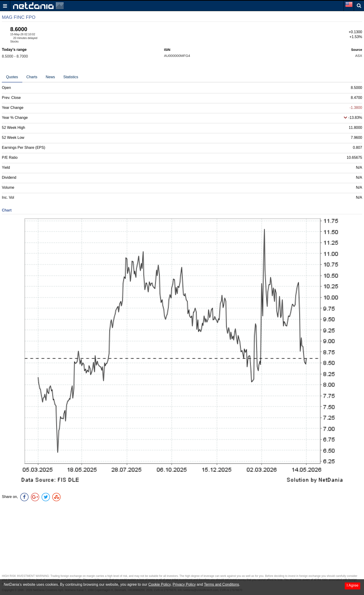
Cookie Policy (159, 584)
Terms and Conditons (221, 584)
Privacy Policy (184, 584)
